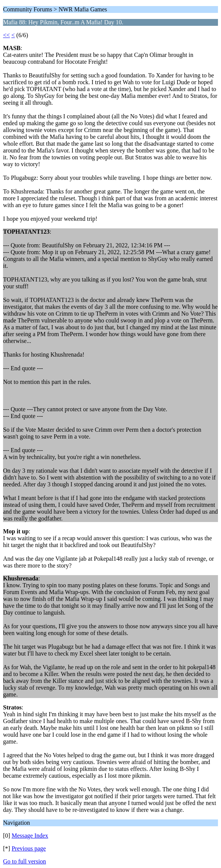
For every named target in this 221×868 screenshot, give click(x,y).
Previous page (29, 848)
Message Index (30, 836)
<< (6, 35)
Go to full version (24, 861)
